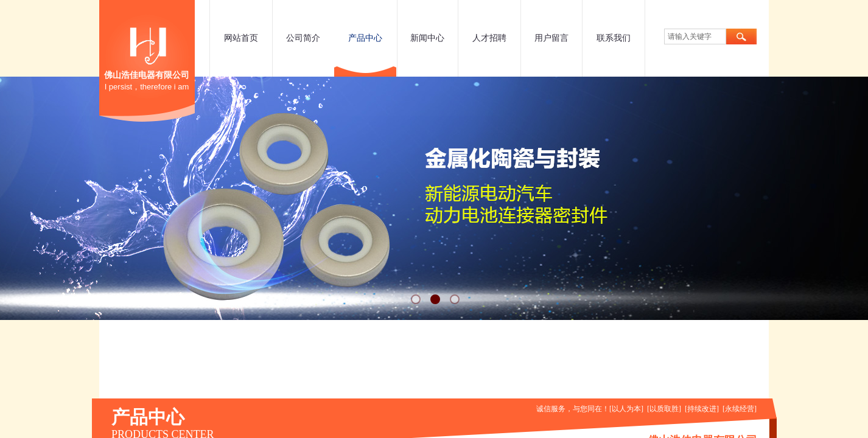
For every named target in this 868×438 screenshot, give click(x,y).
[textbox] (695, 36)
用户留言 (551, 38)
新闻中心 (427, 38)
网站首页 (241, 38)
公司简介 (303, 38)
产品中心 (365, 38)
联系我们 (614, 38)
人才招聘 (489, 38)
